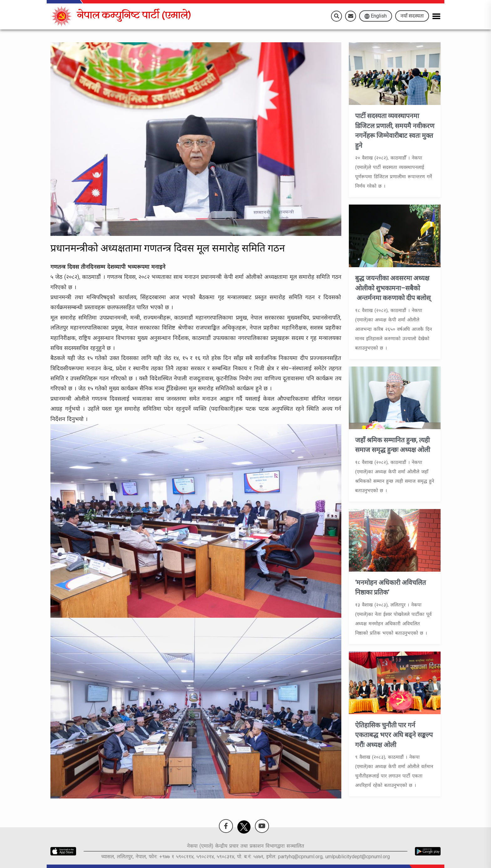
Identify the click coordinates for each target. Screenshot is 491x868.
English (376, 16)
